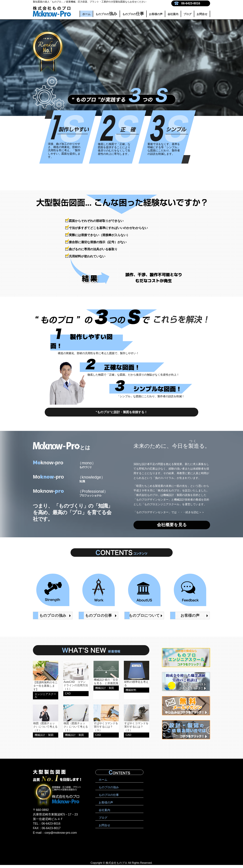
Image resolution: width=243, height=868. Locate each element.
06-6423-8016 (191, 3)
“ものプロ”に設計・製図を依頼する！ (122, 414)
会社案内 (173, 14)
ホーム (86, 14)
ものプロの (106, 14)
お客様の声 (156, 14)
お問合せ (202, 14)
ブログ (187, 14)
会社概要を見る (172, 529)
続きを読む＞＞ (195, 515)
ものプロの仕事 (109, 798)
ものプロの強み (109, 790)
